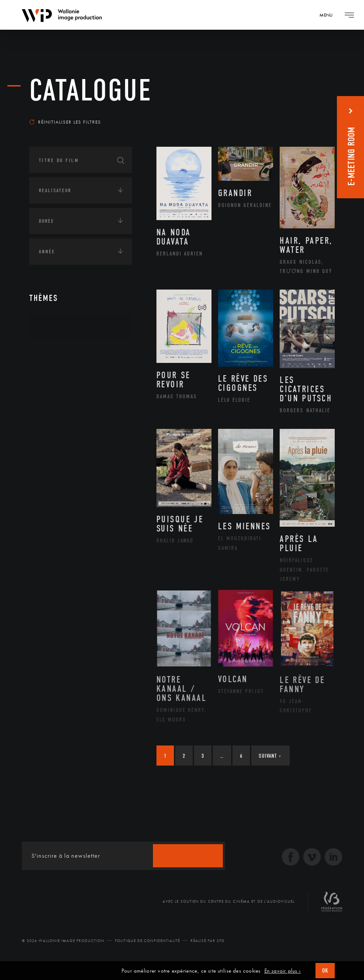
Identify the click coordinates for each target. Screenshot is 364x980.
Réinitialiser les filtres (65, 127)
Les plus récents (304, 115)
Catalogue (91, 91)
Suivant (270, 761)
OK (325, 971)
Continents (54, 360)
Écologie (50, 387)
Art (43, 333)
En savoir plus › (283, 971)
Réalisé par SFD (208, 946)
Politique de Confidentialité (147, 946)
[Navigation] (329, 15)
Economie (51, 414)
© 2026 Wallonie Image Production (63, 946)
